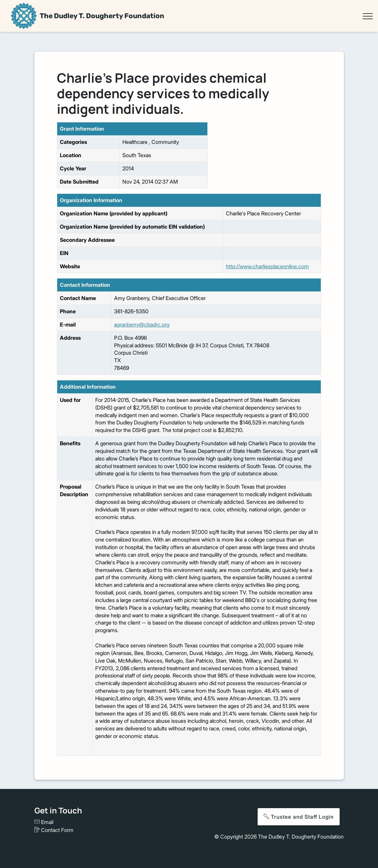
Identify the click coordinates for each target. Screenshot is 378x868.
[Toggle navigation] (368, 16)
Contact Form (54, 830)
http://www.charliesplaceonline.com (267, 266)
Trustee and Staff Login (299, 817)
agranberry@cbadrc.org (142, 325)
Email (44, 822)
